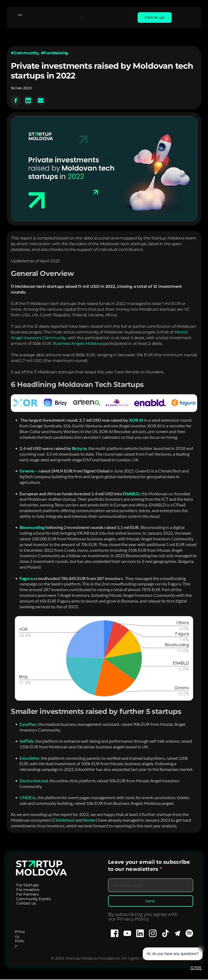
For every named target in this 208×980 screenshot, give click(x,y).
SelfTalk (27, 741)
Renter (90, 820)
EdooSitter (29, 758)
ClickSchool (64, 820)
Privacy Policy (20, 939)
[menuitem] (27, 885)
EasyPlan (28, 724)
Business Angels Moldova (77, 343)
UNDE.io (28, 797)
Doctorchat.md (34, 781)
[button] (84, 17)
